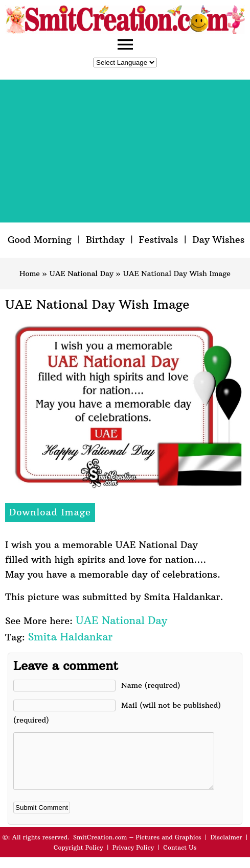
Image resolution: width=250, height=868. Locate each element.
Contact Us (180, 858)
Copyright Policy (78, 858)
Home (30, 274)
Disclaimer (226, 848)
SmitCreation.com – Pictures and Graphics (137, 848)
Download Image (50, 512)
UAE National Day (82, 274)
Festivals (158, 240)
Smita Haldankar (70, 637)
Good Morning (40, 240)
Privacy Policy (133, 858)
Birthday (105, 240)
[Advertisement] (125, 151)
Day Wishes (218, 240)
